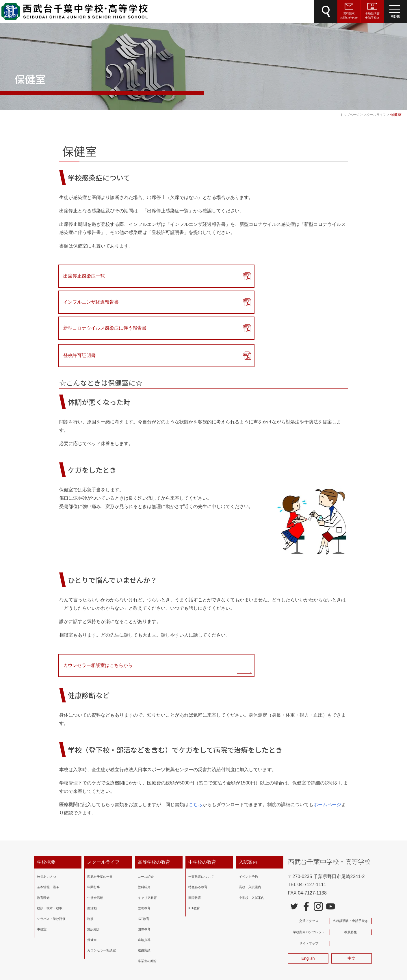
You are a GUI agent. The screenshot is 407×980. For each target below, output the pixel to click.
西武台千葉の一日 (100, 827)
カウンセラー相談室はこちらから (100, 615)
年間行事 (94, 838)
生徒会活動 (95, 849)
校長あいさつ (47, 827)
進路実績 (144, 901)
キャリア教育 (147, 849)
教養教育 (144, 859)
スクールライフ (103, 813)
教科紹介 (144, 838)
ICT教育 (144, 870)
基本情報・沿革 (48, 838)
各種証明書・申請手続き (351, 872)
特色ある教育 (198, 838)
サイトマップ (309, 894)
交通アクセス (309, 872)
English (308, 909)
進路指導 (144, 891)
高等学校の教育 (154, 813)
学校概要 (46, 813)
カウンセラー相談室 (102, 901)
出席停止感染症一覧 (86, 276)
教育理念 (43, 849)
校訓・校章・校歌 (50, 859)
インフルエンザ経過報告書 (191, 276)
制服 (90, 870)
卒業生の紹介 (147, 912)
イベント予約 (248, 827)
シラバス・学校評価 (51, 870)
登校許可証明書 (82, 305)
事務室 (42, 880)
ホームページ (327, 756)
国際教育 (144, 880)
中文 (352, 909)
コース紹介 (146, 827)
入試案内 (248, 813)
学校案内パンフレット (309, 883)
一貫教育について (201, 827)
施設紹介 (94, 880)
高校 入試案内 (250, 838)
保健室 (92, 891)
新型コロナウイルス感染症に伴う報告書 (299, 276)
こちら (196, 756)
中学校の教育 (202, 813)
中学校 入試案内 (252, 849)
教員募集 (351, 883)
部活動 (92, 859)
